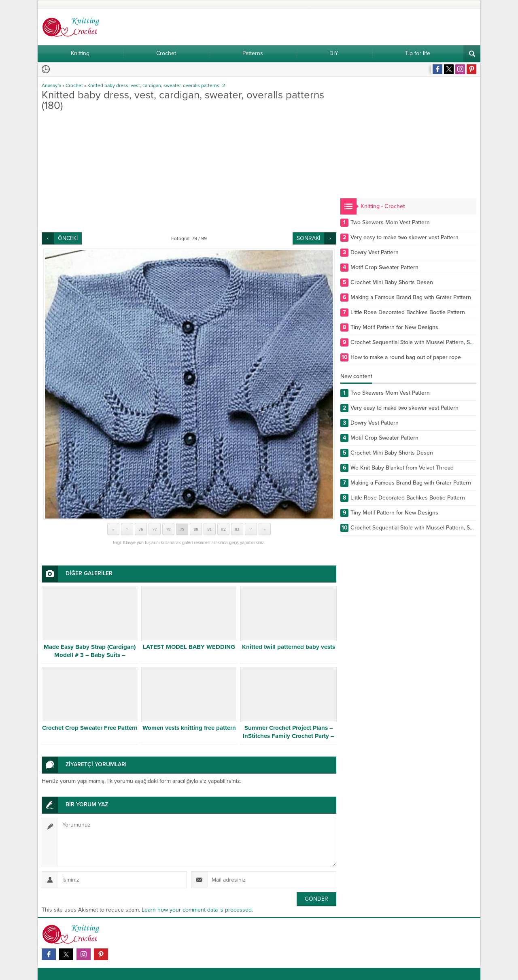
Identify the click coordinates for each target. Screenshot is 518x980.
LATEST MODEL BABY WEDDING (189, 647)
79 (182, 529)
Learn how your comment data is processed (197, 910)
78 (169, 529)
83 (237, 529)
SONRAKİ (308, 238)
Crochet (74, 85)
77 (155, 529)
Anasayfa (51, 85)
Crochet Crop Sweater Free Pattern (90, 728)
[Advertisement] (189, 172)
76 (141, 529)
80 (196, 529)
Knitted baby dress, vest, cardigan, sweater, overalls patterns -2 (156, 85)
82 (224, 529)
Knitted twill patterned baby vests (289, 647)
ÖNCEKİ (68, 238)
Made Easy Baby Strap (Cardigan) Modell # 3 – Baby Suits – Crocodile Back (90, 655)
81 (210, 529)
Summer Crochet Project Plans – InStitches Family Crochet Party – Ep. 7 (289, 736)
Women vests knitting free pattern (189, 728)
